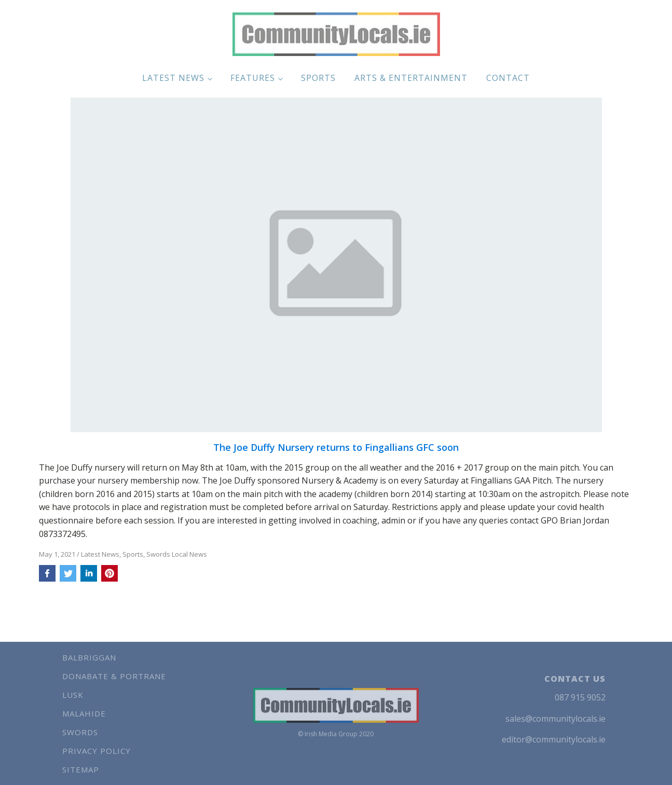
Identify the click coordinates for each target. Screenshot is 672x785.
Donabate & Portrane (114, 676)
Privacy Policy (97, 751)
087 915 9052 (580, 697)
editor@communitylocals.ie (554, 739)
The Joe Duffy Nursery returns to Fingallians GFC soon (336, 448)
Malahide (84, 713)
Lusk (73, 695)
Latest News (173, 78)
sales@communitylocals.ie (556, 719)
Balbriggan (89, 657)
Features (253, 78)
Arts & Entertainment (411, 78)
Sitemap (81, 769)
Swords (80, 732)
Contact (508, 78)
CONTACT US (575, 679)
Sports (318, 78)
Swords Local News (177, 554)
